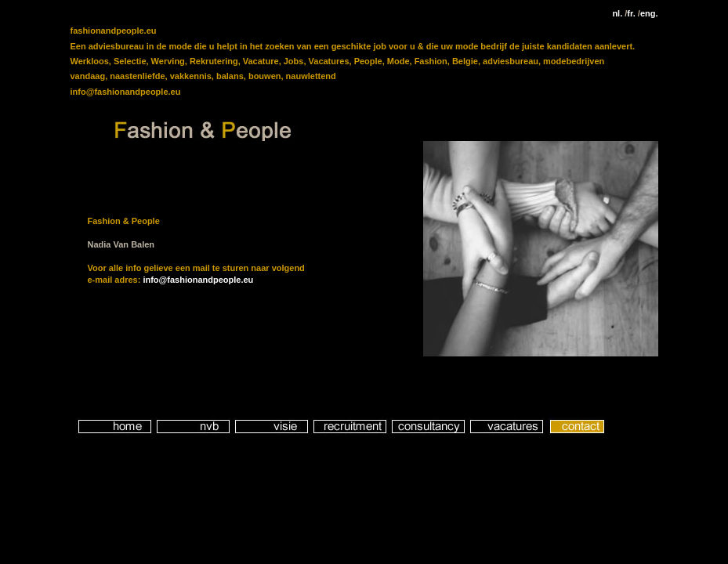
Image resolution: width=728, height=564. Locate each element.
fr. (630, 13)
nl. (617, 13)
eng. (648, 13)
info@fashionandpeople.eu (198, 280)
